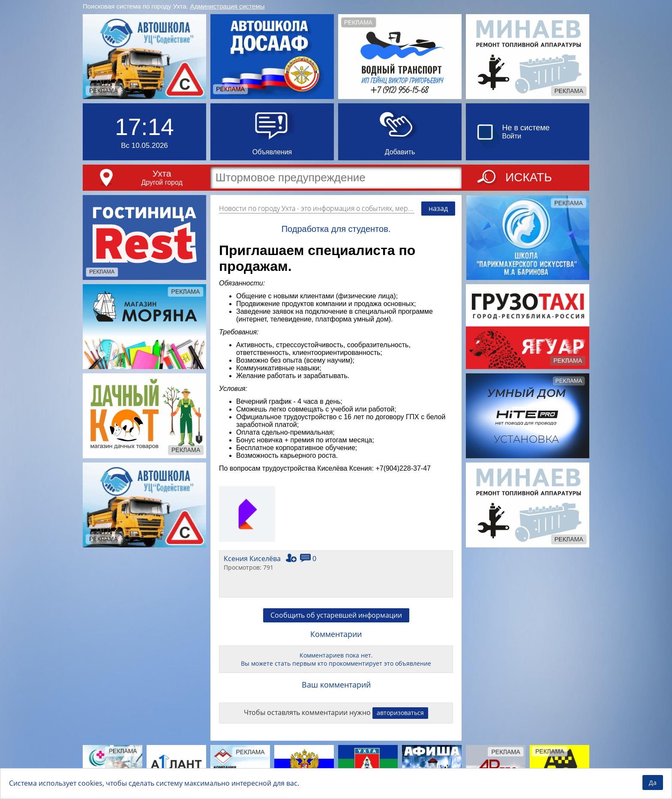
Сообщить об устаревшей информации (336, 615)
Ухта (162, 173)
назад (438, 208)
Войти (512, 136)
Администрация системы (228, 6)
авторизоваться (400, 713)
